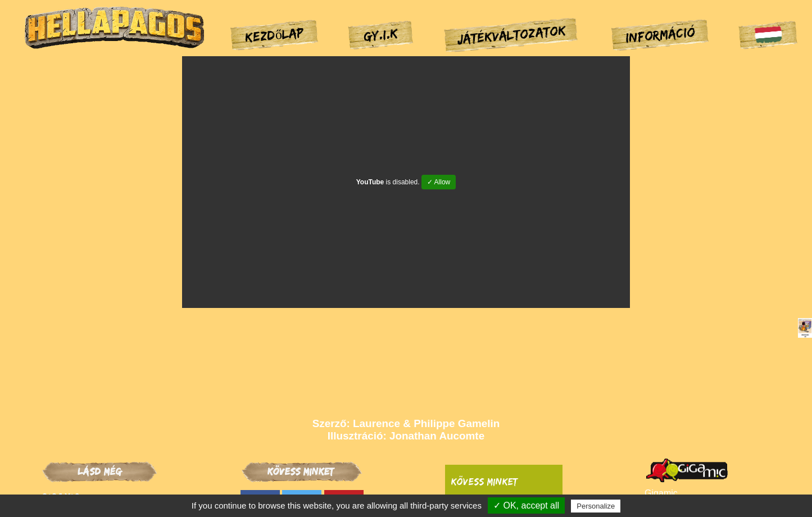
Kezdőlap (275, 34)
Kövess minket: (486, 482)
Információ (660, 35)
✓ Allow (439, 182)
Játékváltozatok (512, 34)
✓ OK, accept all (526, 505)
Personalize (596, 506)
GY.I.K (380, 34)
